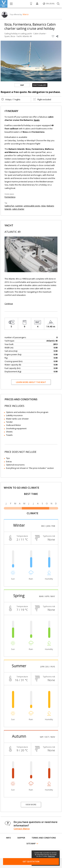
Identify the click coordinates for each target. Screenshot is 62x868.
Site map (31, 843)
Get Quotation (31, 861)
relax (43, 206)
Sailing (8, 206)
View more (31, 804)
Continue (9, 304)
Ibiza (13, 36)
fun (13, 206)
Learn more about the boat (31, 382)
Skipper (21, 838)
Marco (26, 14)
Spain (7, 36)
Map (22, 85)
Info (8, 838)
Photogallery (40, 85)
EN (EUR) (49, 4)
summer (19, 206)
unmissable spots (32, 206)
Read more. (52, 856)
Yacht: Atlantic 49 (24, 36)
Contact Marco (22, 829)
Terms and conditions (44, 838)
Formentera (10, 197)
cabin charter (18, 209)
